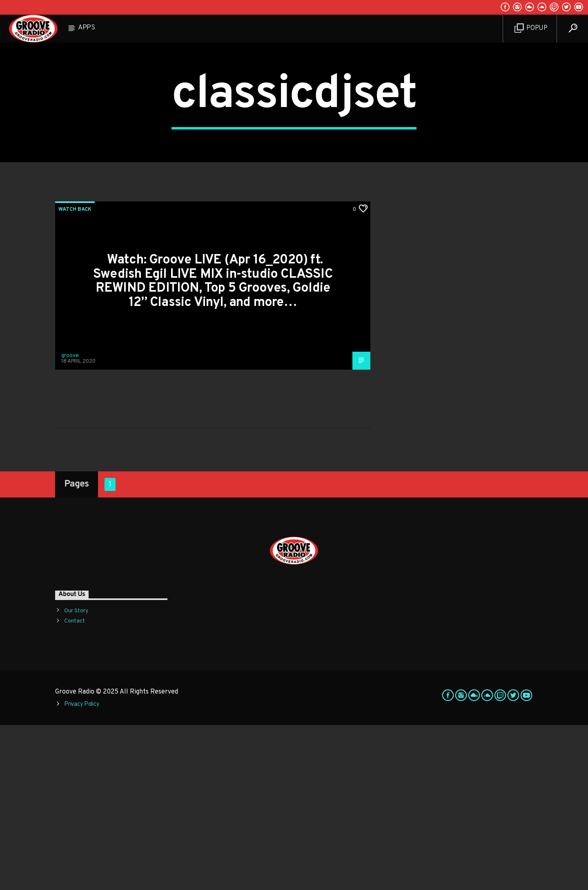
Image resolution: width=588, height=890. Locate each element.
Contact (75, 786)
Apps (87, 28)
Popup (531, 28)
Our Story (76, 776)
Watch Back (75, 375)
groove (70, 521)
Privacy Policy (82, 869)
